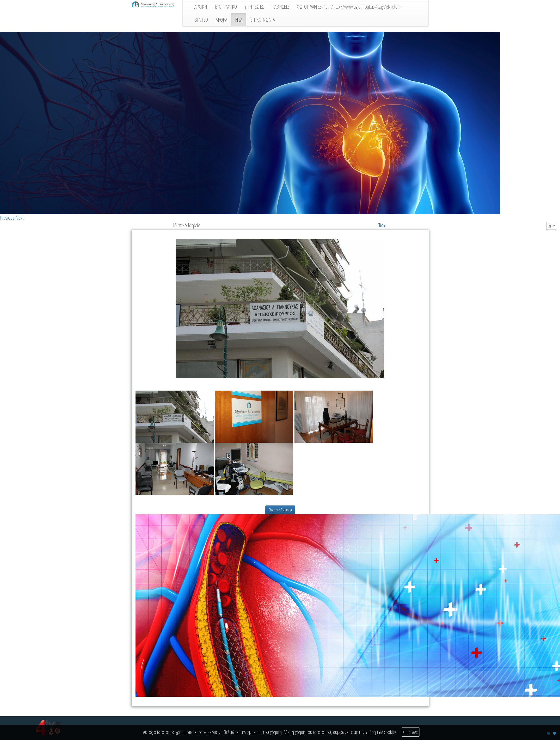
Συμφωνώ (410, 732)
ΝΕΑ (239, 20)
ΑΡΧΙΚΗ (201, 7)
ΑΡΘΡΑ (221, 20)
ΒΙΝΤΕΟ (201, 20)
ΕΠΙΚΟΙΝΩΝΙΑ (263, 20)
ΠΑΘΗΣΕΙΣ (280, 7)
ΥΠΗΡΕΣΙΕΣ (254, 7)
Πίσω (381, 225)
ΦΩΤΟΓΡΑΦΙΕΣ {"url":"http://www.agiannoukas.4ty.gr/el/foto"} (349, 7)
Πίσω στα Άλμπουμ (280, 510)
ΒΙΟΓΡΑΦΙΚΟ (226, 7)
